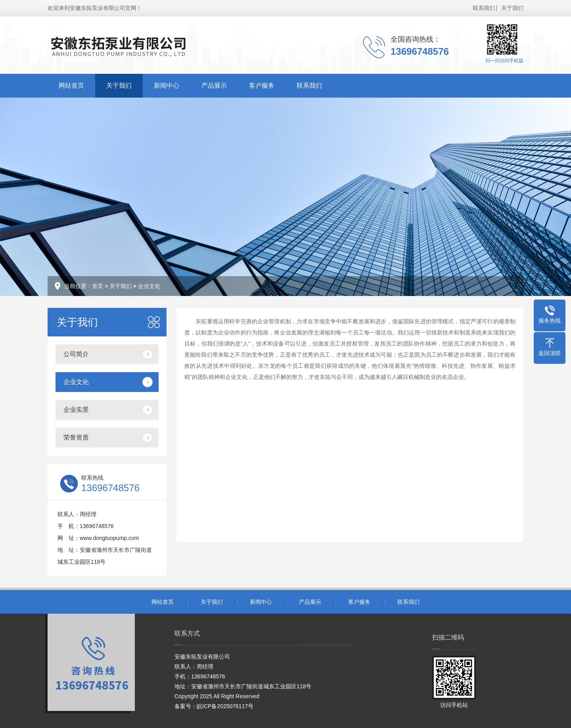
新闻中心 (167, 85)
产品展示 (214, 85)
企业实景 (76, 410)
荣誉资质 (76, 437)
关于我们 (512, 8)
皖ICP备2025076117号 (225, 706)
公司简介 (76, 354)
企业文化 (149, 286)
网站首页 (71, 85)
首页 (98, 286)
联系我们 (484, 8)
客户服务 (262, 85)
